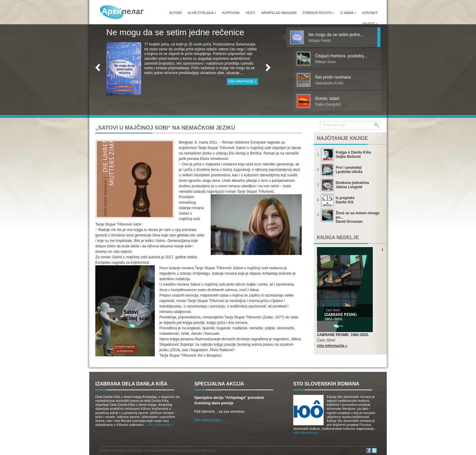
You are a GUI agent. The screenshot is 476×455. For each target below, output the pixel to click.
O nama (348, 13)
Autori (175, 13)
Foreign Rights (318, 13)
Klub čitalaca (202, 13)
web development (155, 451)
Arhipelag (135, 451)
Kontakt (370, 13)
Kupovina (231, 13)
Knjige (370, 24)
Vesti (250, 13)
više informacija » (242, 81)
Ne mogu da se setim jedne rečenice (175, 32)
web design (179, 451)
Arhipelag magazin (279, 13)
